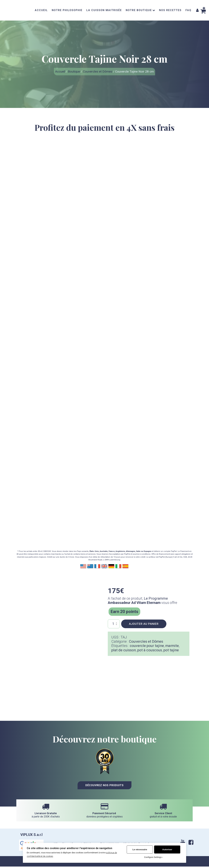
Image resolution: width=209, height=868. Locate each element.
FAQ (188, 10)
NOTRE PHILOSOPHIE (67, 10)
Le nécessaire (140, 849)
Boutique (74, 71)
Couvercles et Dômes (98, 71)
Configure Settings (153, 857)
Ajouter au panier (144, 624)
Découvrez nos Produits (105, 785)
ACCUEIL (41, 10)
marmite (172, 646)
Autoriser (167, 849)
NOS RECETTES (170, 10)
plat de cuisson (124, 650)
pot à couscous (150, 650)
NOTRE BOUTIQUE (140, 10)
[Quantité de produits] (114, 624)
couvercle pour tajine (147, 646)
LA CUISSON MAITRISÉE (104, 10)
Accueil (60, 71)
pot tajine (171, 650)
